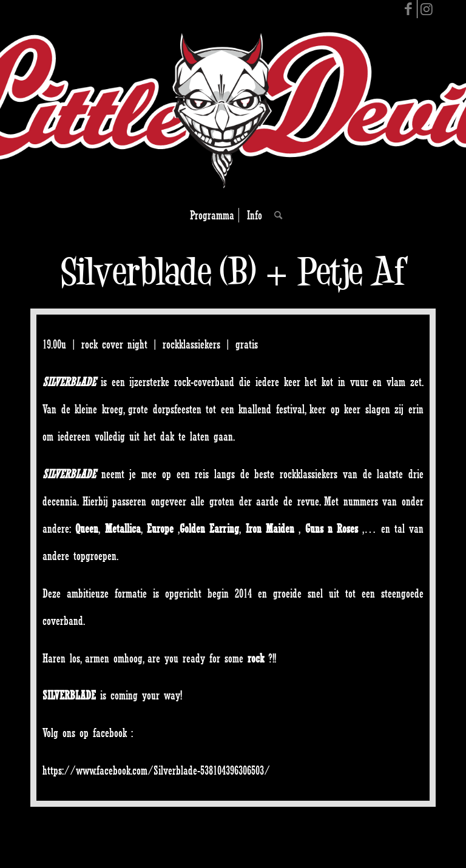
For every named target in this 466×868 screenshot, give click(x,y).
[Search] (275, 215)
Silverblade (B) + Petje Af (233, 271)
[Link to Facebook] (408, 9)
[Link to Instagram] (427, 9)
